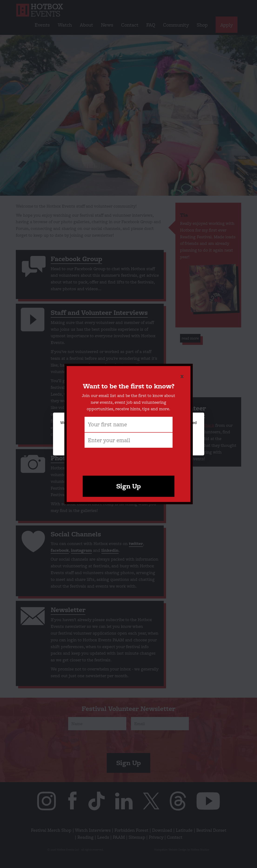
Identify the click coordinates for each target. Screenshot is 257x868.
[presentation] (129, 460)
